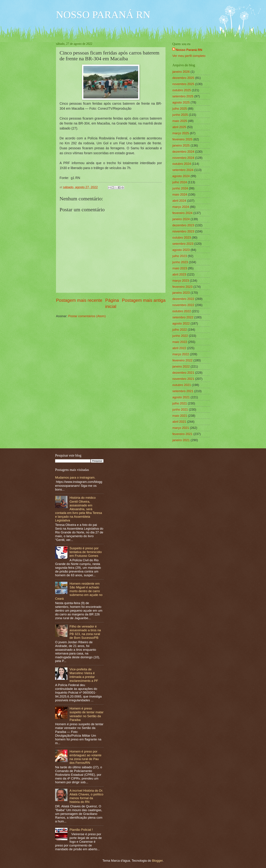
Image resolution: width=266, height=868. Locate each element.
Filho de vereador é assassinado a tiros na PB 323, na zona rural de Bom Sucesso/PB (85, 632)
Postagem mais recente (79, 300)
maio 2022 (180, 342)
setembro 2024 (183, 170)
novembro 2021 (183, 379)
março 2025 (181, 133)
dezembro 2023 (183, 225)
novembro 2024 (183, 158)
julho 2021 (180, 403)
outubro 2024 (182, 164)
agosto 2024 (181, 176)
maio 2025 (180, 121)
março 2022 (181, 354)
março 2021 (181, 428)
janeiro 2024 (181, 219)
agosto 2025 (181, 102)
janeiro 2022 (181, 366)
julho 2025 (180, 109)
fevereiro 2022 (182, 360)
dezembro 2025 (183, 78)
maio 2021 (180, 416)
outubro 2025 (182, 90)
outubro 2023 (182, 237)
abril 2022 (179, 348)
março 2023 (181, 281)
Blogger (157, 861)
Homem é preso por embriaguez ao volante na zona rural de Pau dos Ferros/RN (85, 757)
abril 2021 (179, 422)
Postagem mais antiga (144, 300)
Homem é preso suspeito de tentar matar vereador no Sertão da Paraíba (86, 714)
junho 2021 (180, 409)
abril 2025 (179, 127)
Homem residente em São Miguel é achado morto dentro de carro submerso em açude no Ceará (79, 591)
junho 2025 (180, 115)
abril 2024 (179, 201)
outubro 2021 (182, 385)
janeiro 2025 (181, 145)
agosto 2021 (181, 397)
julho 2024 (180, 182)
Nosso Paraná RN (189, 50)
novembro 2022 (183, 305)
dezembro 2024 (183, 152)
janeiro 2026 (181, 72)
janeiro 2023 (181, 293)
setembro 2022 (183, 317)
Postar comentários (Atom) (87, 316)
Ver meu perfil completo (189, 56)
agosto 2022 (181, 323)
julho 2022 (180, 330)
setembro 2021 (183, 391)
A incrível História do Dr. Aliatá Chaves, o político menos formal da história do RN (86, 796)
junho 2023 (180, 262)
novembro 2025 (183, 84)
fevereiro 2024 (182, 213)
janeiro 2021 (181, 440)
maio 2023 (180, 268)
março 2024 (181, 207)
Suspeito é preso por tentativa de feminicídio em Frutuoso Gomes (86, 552)
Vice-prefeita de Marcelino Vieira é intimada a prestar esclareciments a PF (84, 675)
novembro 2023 (183, 231)
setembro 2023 (183, 244)
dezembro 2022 (183, 299)
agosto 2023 (181, 250)
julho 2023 (180, 256)
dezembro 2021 (183, 373)
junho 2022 (180, 336)
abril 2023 (179, 274)
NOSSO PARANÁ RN (103, 15)
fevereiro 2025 (182, 139)
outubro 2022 (182, 311)
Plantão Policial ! (81, 830)
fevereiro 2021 (182, 434)
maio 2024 (180, 194)
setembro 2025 (183, 96)
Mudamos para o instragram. (75, 477)
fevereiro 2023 (182, 287)
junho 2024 (180, 188)
